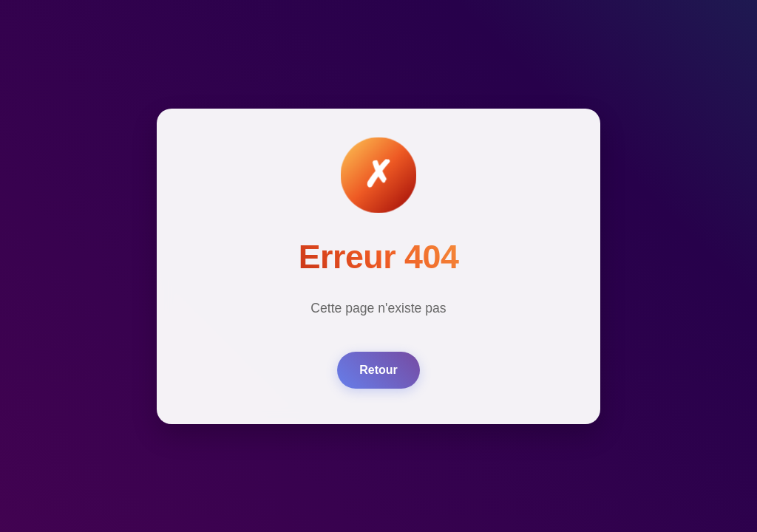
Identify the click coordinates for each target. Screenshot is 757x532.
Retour (378, 370)
